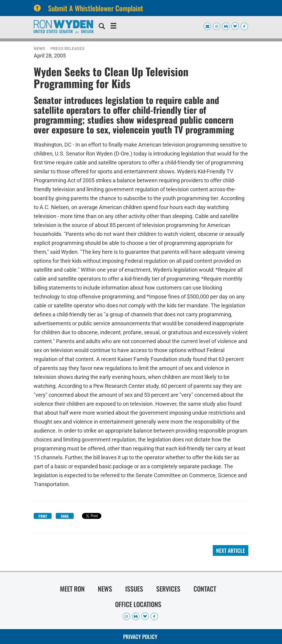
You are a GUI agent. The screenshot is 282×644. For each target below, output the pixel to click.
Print (43, 516)
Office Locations (138, 604)
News (39, 49)
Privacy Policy (140, 637)
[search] (102, 27)
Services (168, 589)
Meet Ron (72, 589)
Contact (205, 589)
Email (65, 516)
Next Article (231, 550)
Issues (134, 589)
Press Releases (68, 49)
